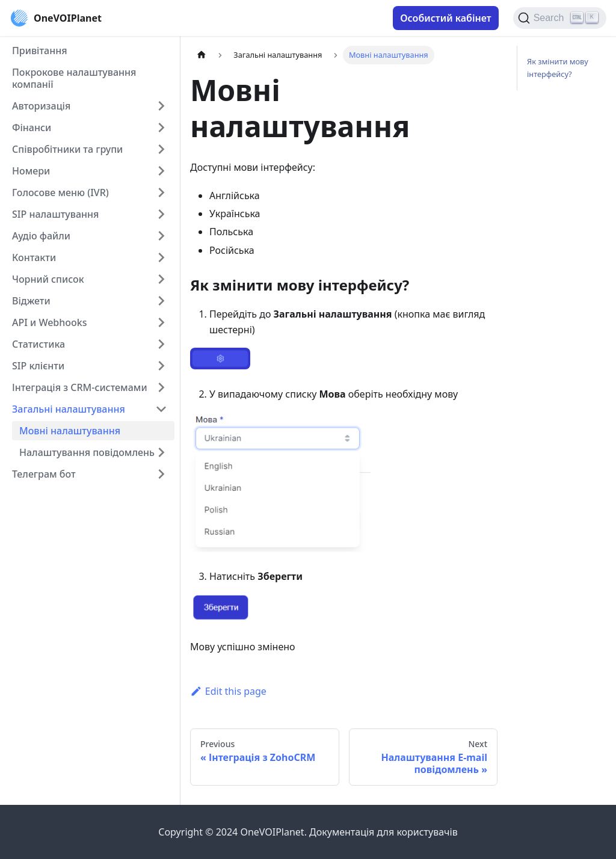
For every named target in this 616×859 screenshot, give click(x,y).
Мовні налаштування (70, 431)
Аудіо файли (41, 236)
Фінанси (32, 128)
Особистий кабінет (445, 18)
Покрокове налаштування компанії (74, 78)
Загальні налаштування (69, 409)
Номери (31, 171)
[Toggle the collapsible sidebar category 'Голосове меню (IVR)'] (161, 192)
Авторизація (41, 106)
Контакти (34, 257)
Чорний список (48, 279)
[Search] (560, 18)
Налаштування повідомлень (87, 452)
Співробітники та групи (67, 149)
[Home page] (202, 55)
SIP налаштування (55, 214)
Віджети (31, 301)
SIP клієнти (38, 366)
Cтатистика (38, 344)
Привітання (40, 51)
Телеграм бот (44, 474)
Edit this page (228, 691)
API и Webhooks (50, 322)
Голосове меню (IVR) (60, 192)
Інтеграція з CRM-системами (80, 387)
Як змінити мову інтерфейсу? (558, 68)
